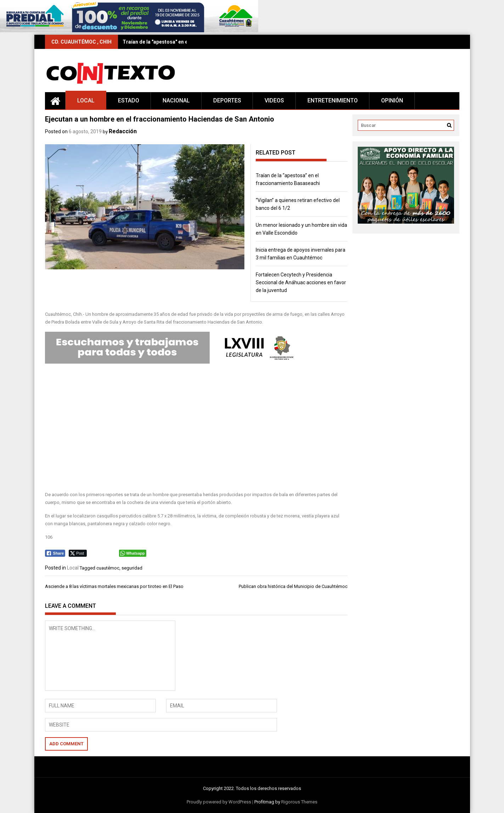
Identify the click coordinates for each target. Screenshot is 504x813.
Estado (129, 100)
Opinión (392, 100)
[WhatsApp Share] (133, 553)
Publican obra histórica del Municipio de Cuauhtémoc (293, 586)
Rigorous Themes (299, 802)
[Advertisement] (196, 428)
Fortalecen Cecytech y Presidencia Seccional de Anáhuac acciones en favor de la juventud (301, 282)
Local (86, 100)
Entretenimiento (333, 100)
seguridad (132, 568)
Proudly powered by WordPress (219, 802)
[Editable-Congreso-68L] (174, 362)
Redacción (123, 131)
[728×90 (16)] (129, 31)
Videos (274, 100)
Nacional (176, 100)
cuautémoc (108, 568)
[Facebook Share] (55, 553)
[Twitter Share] (78, 553)
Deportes (227, 100)
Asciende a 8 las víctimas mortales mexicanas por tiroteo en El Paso (114, 586)
